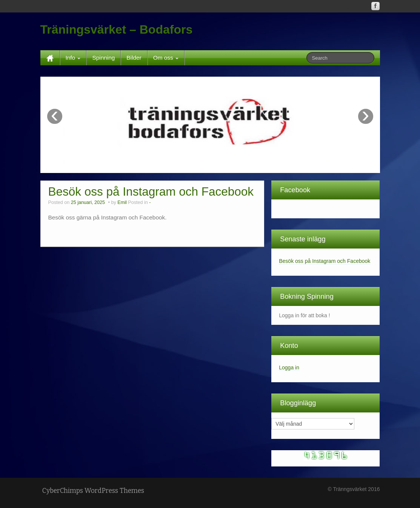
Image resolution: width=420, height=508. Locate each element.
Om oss (166, 58)
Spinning (103, 58)
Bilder (134, 58)
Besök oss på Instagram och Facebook (151, 191)
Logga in (289, 367)
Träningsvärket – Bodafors (117, 29)
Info (73, 58)
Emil (122, 202)
